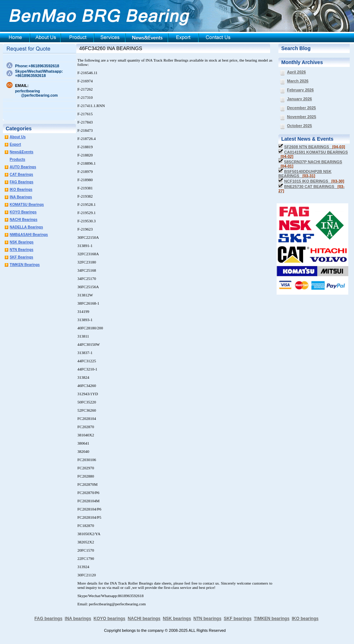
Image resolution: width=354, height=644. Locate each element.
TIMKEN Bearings (25, 265)
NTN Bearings (21, 250)
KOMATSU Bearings (27, 205)
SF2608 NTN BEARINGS (315, 147)
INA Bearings (21, 197)
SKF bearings (237, 619)
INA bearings (78, 619)
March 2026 (298, 81)
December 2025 (302, 108)
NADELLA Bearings (26, 227)
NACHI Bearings (23, 220)
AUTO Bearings (23, 167)
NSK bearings (177, 619)
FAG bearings (48, 619)
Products (17, 159)
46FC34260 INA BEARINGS (111, 48)
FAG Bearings (21, 182)
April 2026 (296, 72)
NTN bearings (207, 619)
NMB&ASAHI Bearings (29, 235)
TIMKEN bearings (272, 619)
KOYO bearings (109, 619)
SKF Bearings (21, 257)
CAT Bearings (21, 175)
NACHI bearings (144, 619)
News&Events (21, 152)
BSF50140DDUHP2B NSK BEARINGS (305, 174)
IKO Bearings (21, 190)
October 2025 (300, 126)
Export (15, 144)
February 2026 (300, 90)
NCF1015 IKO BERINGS (314, 181)
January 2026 (300, 99)
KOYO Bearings (23, 212)
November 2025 (302, 117)
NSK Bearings (22, 242)
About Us (18, 137)
